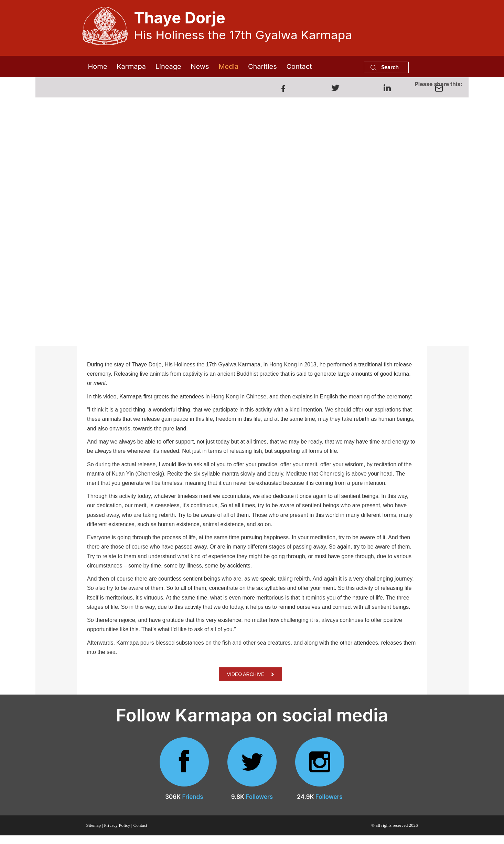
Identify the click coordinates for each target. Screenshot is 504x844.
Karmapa (131, 66)
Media (228, 66)
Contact (299, 66)
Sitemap (94, 825)
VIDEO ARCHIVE (251, 674)
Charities (262, 66)
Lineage (168, 66)
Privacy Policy (117, 825)
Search (385, 67)
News (200, 66)
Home (98, 66)
